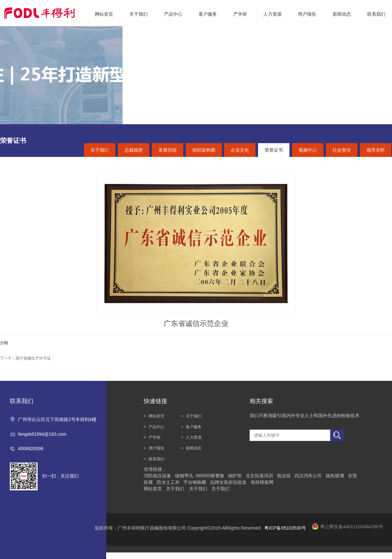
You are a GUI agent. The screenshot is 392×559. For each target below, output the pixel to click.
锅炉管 (235, 476)
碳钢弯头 (184, 476)
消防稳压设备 (157, 476)
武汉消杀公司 (308, 476)
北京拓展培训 (259, 476)
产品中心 (156, 427)
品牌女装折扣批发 (228, 482)
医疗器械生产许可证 (33, 358)
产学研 (155, 437)
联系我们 (156, 459)
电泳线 (284, 476)
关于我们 (194, 416)
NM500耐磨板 (210, 476)
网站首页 (156, 416)
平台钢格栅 (195, 482)
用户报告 (156, 448)
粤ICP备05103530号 (285, 528)
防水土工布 (168, 482)
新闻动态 (194, 448)
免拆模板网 (262, 482)
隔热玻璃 (335, 476)
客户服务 (194, 427)
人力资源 (194, 437)
